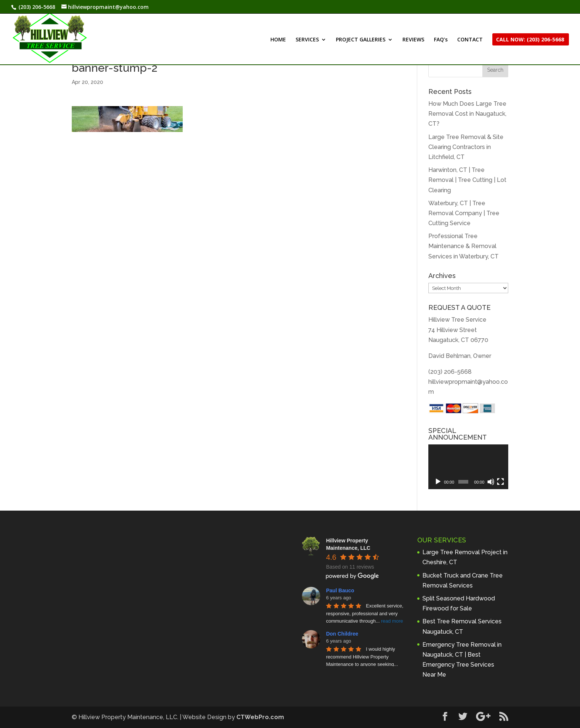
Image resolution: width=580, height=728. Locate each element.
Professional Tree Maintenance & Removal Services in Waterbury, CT (463, 246)
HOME (278, 40)
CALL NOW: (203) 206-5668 (530, 40)
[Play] (438, 482)
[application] (468, 467)
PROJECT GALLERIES (361, 40)
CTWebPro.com (260, 717)
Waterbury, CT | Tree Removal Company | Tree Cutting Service (464, 213)
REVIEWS (413, 40)
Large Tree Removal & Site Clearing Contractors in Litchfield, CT (466, 147)
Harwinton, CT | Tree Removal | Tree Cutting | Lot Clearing (467, 180)
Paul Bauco (340, 590)
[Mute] (491, 482)
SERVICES (307, 40)
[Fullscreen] (500, 482)
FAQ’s (441, 40)
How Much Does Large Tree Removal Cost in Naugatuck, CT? (467, 114)
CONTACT (470, 40)
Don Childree (342, 634)
